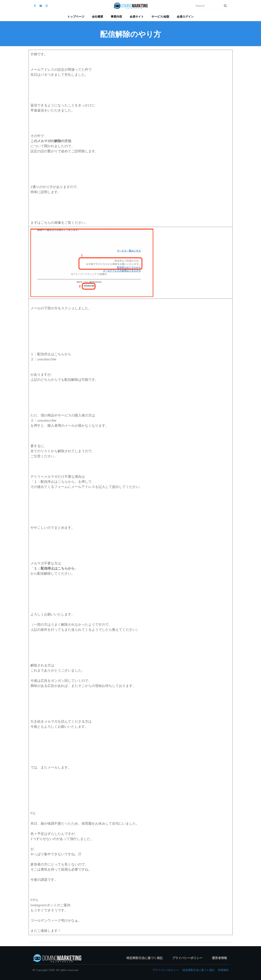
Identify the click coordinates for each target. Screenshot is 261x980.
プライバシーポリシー (166, 970)
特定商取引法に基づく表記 (198, 970)
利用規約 (223, 970)
